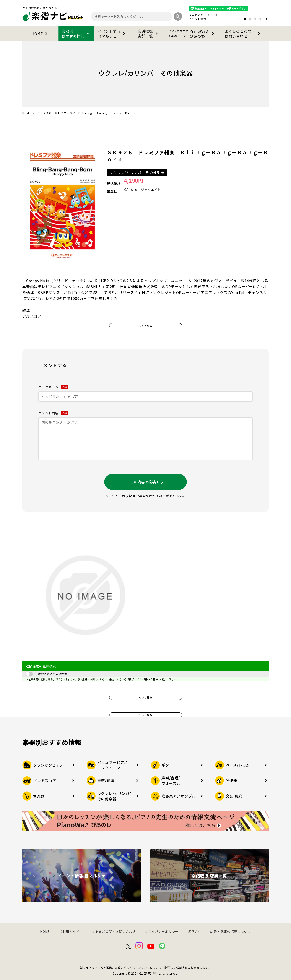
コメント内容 (53, 413)
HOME (40, 34)
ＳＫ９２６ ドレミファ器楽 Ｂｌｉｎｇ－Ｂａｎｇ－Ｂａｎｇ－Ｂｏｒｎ (188, 156)
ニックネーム (53, 387)
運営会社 (194, 931)
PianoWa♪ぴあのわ (192, 34)
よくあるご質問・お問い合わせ (243, 34)
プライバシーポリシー (162, 931)
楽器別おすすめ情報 (76, 34)
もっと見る (146, 326)
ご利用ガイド (69, 931)
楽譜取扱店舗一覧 (148, 34)
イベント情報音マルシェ (113, 34)
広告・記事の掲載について (231, 931)
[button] (239, 19)
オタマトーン (184, 19)
